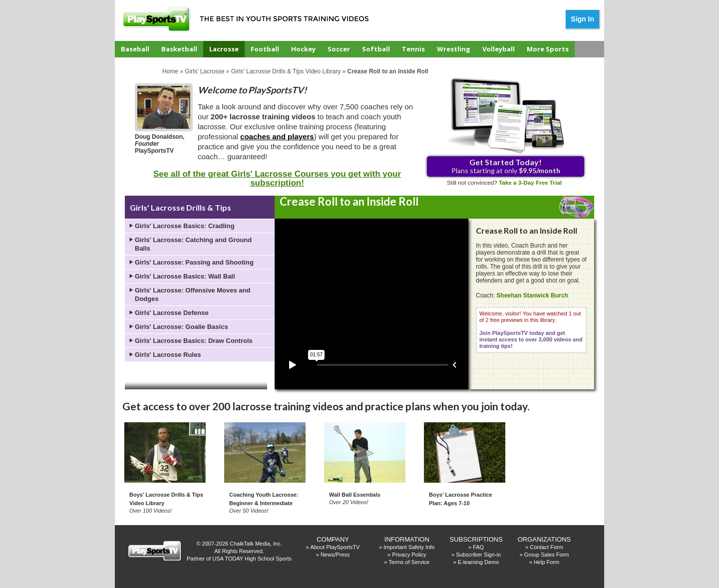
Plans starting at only (506, 166)
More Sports (548, 49)
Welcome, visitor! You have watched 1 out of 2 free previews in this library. (531, 330)
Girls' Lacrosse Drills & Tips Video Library (286, 71)
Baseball (135, 49)
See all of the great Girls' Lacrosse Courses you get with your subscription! (277, 178)
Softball (376, 49)
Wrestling (454, 49)
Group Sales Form (547, 555)
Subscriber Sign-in (478, 555)
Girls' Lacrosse (204, 71)
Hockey (303, 49)
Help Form (546, 562)
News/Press (335, 555)
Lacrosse (224, 49)
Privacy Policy (409, 555)
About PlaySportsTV (335, 547)
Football (265, 49)
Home (170, 71)
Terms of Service (409, 562)
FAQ (478, 547)
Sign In (582, 19)
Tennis (413, 49)
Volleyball (499, 49)
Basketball (179, 49)
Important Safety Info (409, 547)
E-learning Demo (479, 562)
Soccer (339, 49)
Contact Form (546, 547)
